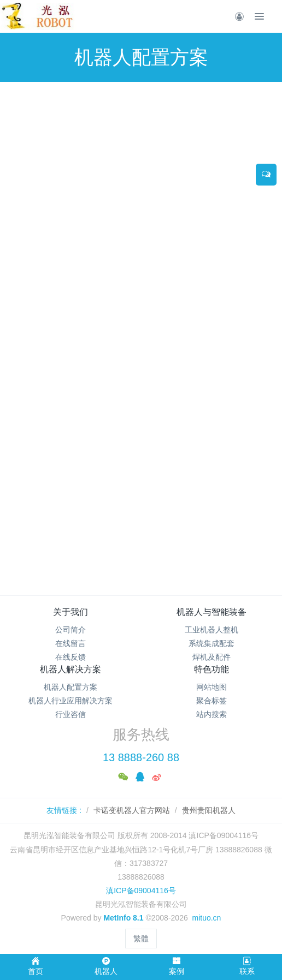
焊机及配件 (211, 657)
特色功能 (211, 669)
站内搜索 (211, 714)
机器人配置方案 (70, 687)
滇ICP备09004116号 (141, 891)
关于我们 (70, 612)
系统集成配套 (211, 643)
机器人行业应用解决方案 (70, 701)
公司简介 (70, 630)
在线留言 (70, 643)
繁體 (141, 939)
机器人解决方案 (70, 669)
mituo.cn (206, 918)
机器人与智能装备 (211, 612)
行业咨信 (70, 714)
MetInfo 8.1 (123, 918)
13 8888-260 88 (141, 757)
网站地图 (211, 687)
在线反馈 (70, 657)
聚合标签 (211, 701)
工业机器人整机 (211, 630)
